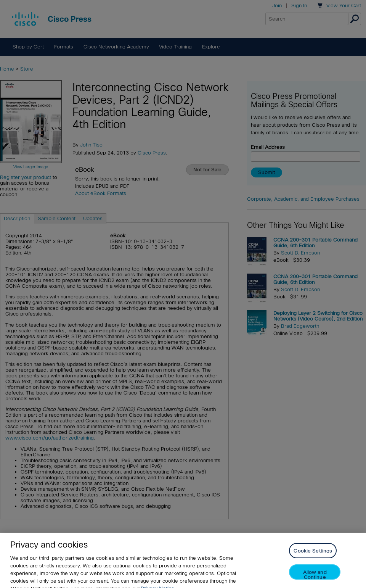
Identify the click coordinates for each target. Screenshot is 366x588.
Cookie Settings (313, 556)
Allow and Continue (315, 579)
